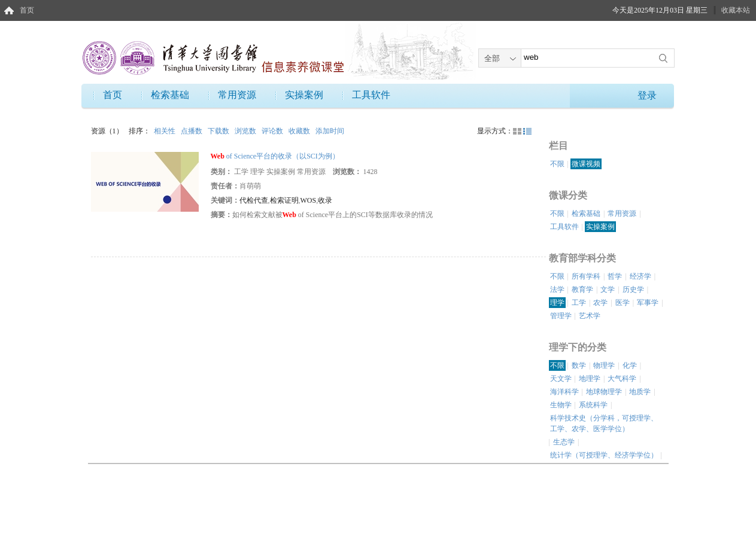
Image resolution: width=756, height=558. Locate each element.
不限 (557, 164)
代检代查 (254, 200)
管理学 (561, 316)
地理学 (590, 379)
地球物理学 (604, 392)
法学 (557, 289)
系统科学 (593, 405)
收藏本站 (736, 10)
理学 (557, 303)
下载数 (219, 131)
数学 (579, 365)
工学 (579, 303)
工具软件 (371, 95)
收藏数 (300, 131)
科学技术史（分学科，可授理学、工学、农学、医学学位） (604, 423)
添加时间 (330, 131)
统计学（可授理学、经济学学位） (604, 455)
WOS (309, 200)
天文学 (561, 379)
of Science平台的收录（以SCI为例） (275, 156)
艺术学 (590, 316)
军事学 (648, 303)
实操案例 (304, 95)
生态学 (564, 442)
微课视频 (586, 164)
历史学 (633, 289)
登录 (647, 95)
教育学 (582, 289)
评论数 (273, 131)
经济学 (640, 276)
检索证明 (284, 200)
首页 (27, 10)
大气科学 (622, 379)
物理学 (604, 365)
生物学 (561, 405)
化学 (630, 365)
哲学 (615, 276)
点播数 (192, 131)
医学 (623, 303)
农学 (600, 303)
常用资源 (237, 95)
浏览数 (246, 131)
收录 (325, 200)
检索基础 (170, 95)
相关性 (166, 131)
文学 (608, 289)
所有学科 (586, 276)
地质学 (640, 392)
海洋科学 (564, 392)
